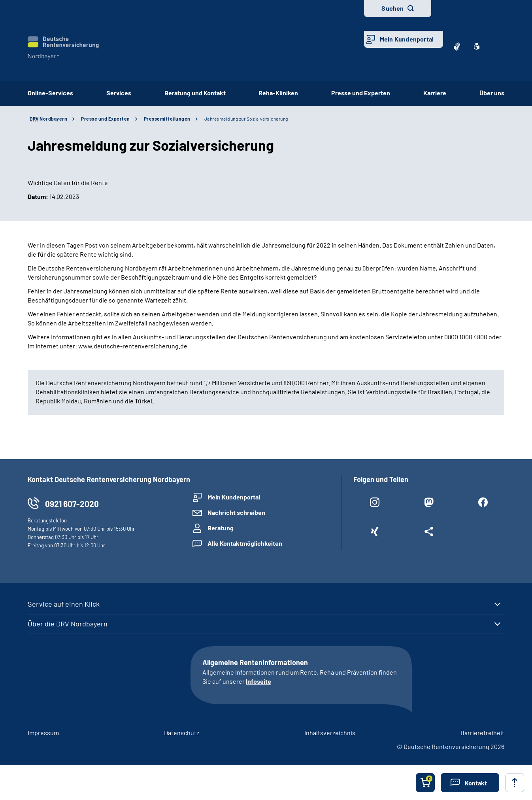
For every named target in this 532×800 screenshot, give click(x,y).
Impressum (43, 733)
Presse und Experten (106, 119)
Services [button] (119, 93)
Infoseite (258, 681)
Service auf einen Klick (64, 604)
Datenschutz (182, 733)
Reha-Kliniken (278, 93)
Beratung (221, 528)
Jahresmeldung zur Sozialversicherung (246, 119)
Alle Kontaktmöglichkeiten (245, 543)
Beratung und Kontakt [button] (195, 93)
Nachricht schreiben (236, 512)
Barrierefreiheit (482, 733)
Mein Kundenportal (407, 39)
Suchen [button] (392, 8)
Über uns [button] (492, 93)
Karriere (435, 93)
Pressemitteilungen (167, 119)
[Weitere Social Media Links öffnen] (429, 533)
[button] (470, 783)
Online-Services (50, 93)
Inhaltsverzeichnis (330, 733)
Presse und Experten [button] (361, 93)
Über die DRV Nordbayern (68, 624)
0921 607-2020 (72, 504)
